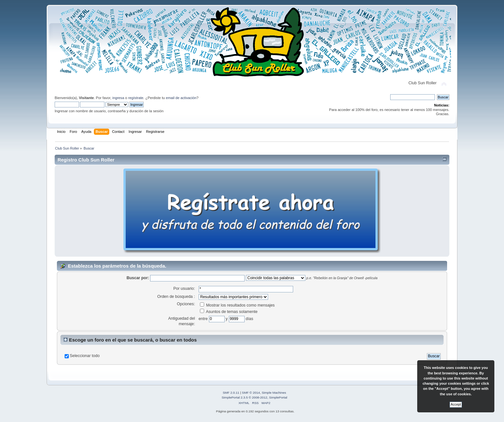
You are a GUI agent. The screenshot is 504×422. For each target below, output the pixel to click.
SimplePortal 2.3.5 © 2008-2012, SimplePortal (254, 397)
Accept (456, 404)
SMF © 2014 (251, 393)
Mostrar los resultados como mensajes (237, 305)
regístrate (136, 98)
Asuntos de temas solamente (229, 312)
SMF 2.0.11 (231, 393)
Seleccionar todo (85, 356)
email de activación (181, 98)
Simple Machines (274, 393)
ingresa (118, 98)
